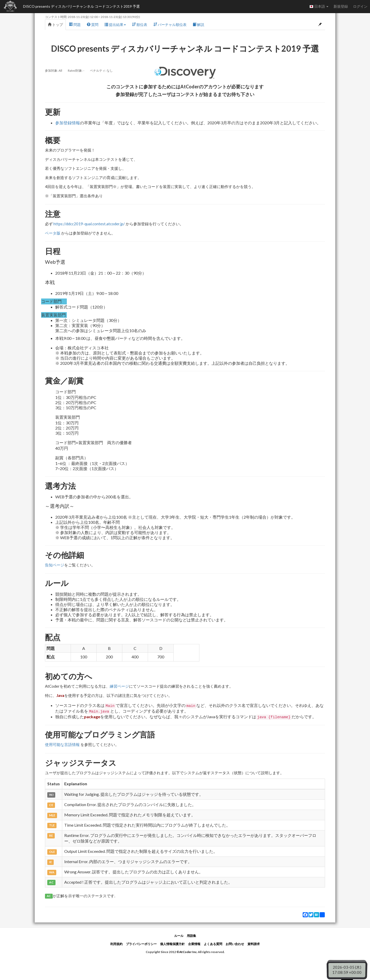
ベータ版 (53, 233)
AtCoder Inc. (188, 952)
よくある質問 (213, 944)
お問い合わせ (235, 944)
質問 (93, 25)
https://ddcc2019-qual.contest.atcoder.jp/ (89, 224)
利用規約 (116, 944)
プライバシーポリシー (141, 944)
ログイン (360, 6)
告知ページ (55, 565)
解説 (198, 25)
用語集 (191, 936)
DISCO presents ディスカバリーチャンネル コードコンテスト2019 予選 (81, 6)
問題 (75, 25)
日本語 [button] (319, 6)
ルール (179, 936)
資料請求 (254, 944)
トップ (55, 25)
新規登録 (341, 6)
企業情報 (194, 944)
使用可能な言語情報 (62, 744)
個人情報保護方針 (172, 944)
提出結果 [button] (115, 25)
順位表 (140, 25)
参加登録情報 (68, 123)
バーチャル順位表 (170, 25)
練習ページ (119, 686)
